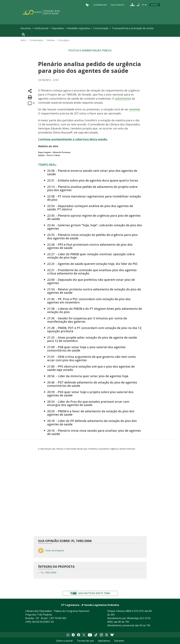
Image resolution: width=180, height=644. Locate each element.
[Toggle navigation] (23, 35)
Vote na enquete (55, 551)
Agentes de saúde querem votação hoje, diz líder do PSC (98, 264)
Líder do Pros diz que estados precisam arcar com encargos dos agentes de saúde (88, 403)
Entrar (154, 5)
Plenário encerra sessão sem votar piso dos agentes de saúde (92, 172)
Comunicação (101, 28)
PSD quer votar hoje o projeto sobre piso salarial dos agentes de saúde (90, 394)
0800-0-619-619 (135, 611)
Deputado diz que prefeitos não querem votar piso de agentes (91, 281)
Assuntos (26, 28)
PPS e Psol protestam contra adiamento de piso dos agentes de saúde (90, 246)
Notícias (51, 40)
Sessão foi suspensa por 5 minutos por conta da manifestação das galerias (87, 320)
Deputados (58, 28)
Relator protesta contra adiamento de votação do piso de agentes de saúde (94, 291)
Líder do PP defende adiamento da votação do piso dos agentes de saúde (92, 422)
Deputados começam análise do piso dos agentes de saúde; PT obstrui (90, 208)
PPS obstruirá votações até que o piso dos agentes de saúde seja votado (91, 368)
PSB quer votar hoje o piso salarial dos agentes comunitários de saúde (86, 349)
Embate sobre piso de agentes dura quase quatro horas (98, 180)
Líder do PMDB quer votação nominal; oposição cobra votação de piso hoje (91, 256)
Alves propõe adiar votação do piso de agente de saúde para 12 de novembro (92, 339)
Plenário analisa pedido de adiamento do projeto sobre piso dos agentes (92, 188)
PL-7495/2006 (49, 573)
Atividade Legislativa (79, 28)
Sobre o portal (64, 641)
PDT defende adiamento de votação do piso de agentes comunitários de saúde (92, 384)
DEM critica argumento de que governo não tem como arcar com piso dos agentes (91, 358)
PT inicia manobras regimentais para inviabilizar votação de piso (94, 198)
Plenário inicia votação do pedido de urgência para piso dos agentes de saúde (92, 236)
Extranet (119, 641)
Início (23, 40)
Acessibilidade (100, 5)
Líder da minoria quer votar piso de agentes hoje (93, 376)
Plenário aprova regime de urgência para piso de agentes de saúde (94, 217)
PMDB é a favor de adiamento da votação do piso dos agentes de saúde (91, 413)
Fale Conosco (118, 5)
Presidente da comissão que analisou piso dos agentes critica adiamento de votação (92, 272)
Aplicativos (104, 641)
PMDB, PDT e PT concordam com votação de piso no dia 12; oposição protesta (95, 330)
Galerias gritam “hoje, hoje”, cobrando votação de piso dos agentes (95, 227)
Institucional (41, 28)
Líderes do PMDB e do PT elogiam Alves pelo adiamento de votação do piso (95, 310)
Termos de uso (85, 641)
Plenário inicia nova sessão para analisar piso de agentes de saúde (94, 432)
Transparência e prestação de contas (133, 28)
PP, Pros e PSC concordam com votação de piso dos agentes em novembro (89, 301)
